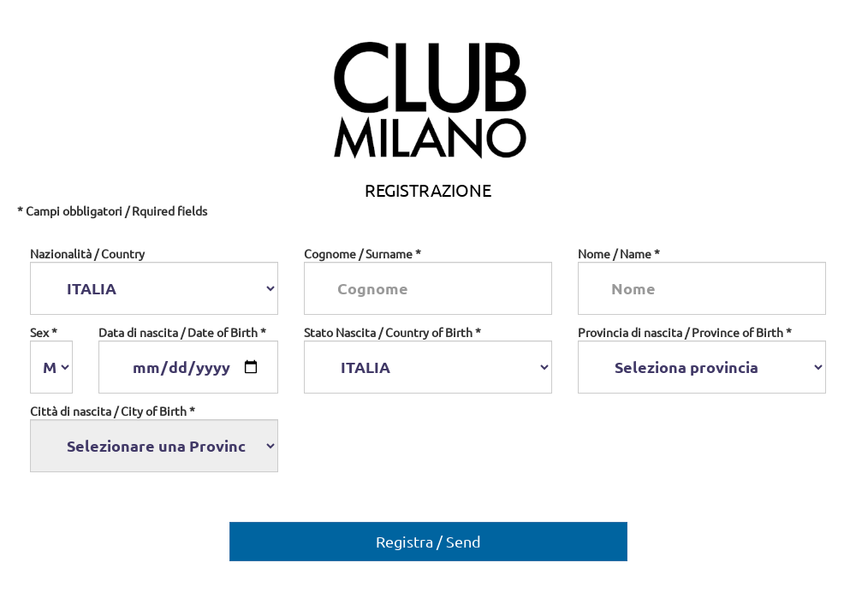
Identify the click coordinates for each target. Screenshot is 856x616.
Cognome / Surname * (363, 253)
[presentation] (434, 441)
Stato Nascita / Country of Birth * (392, 332)
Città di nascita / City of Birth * (113, 411)
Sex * (44, 332)
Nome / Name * (619, 253)
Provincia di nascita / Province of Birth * (685, 332)
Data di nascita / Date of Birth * (182, 332)
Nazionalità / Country (87, 253)
